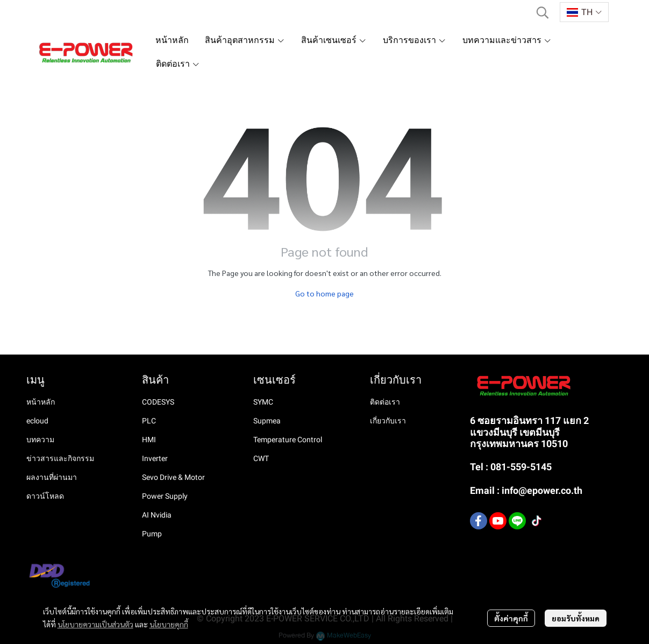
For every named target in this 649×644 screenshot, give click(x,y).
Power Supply (165, 496)
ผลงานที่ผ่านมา (52, 477)
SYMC (263, 402)
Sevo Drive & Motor (173, 477)
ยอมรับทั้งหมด (576, 618)
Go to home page (324, 293)
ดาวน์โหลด (45, 496)
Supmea (267, 421)
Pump (152, 534)
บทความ (40, 440)
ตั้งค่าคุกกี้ (511, 618)
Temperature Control (288, 440)
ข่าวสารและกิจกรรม (60, 458)
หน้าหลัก (41, 402)
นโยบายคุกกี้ (169, 624)
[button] (543, 12)
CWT (261, 458)
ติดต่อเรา (385, 402)
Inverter (155, 458)
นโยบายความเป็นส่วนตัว (95, 624)
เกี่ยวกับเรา (388, 421)
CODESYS (158, 402)
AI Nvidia (157, 515)
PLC (149, 421)
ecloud (37, 421)
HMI (149, 440)
